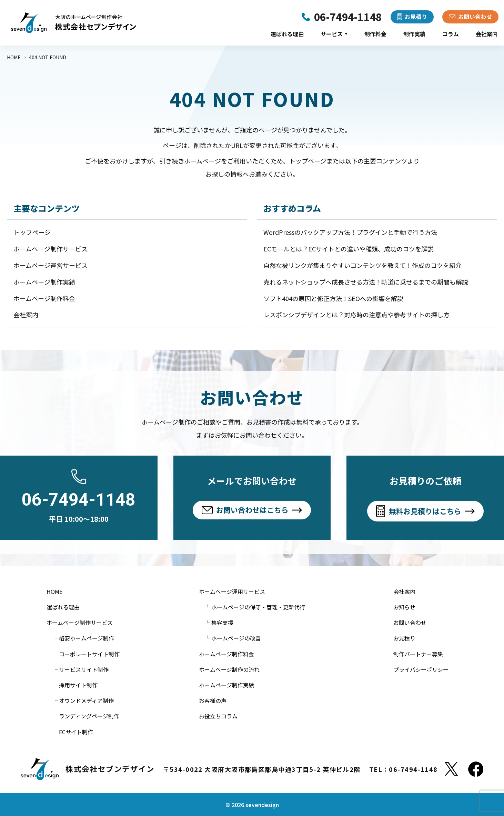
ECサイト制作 (76, 732)
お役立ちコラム (218, 716)
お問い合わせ (410, 623)
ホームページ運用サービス (232, 591)
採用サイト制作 (78, 685)
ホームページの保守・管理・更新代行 (258, 607)
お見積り (404, 638)
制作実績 (414, 34)
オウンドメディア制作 (86, 700)
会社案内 (487, 34)
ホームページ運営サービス (51, 265)
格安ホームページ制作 (87, 638)
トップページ (32, 232)
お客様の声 (213, 700)
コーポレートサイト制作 (89, 654)
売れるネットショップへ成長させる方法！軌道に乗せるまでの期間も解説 (366, 282)
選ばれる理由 (287, 34)
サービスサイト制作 (84, 669)
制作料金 (375, 34)
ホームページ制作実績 (44, 282)
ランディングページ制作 (89, 716)
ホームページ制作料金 (44, 298)
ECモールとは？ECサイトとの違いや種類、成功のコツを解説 (349, 249)
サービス (334, 34)
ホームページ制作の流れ (229, 669)
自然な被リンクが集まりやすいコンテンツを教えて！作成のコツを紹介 (362, 265)
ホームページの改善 (236, 638)
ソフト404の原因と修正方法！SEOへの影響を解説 (333, 298)
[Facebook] (476, 769)
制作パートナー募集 (418, 654)
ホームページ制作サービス (51, 249)
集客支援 (222, 623)
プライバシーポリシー (421, 669)
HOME (54, 591)
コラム (451, 34)
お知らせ (404, 607)
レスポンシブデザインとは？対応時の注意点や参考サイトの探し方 (356, 315)
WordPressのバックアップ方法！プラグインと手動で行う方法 (350, 232)
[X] (451, 769)
